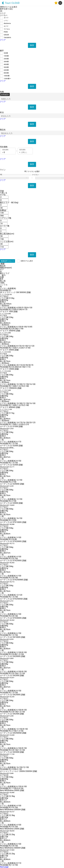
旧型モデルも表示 (27, 261)
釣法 (2, 112)
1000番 (6, 56)
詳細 (2, 191)
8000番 (6, 73)
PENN (6, 32)
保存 (32, 45)
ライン (3, 170)
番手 (2, 51)
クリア (3, 40)
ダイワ (6, 18)
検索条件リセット (8, 261)
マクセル (7, 29)
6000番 (6, 70)
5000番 (6, 67)
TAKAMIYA (7, 38)
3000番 (6, 62)
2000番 (6, 59)
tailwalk (6, 35)
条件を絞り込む (7, 9)
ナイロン (35, 175)
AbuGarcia (7, 23)
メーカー (4, 15)
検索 (3, 264)
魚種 (2, 92)
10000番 (7, 76)
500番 (6, 53)
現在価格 (4, 147)
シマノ (6, 21)
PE (1, 175)
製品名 (3, 130)
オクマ (6, 26)
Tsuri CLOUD (11, 3)
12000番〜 (7, 79)
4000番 (6, 64)
